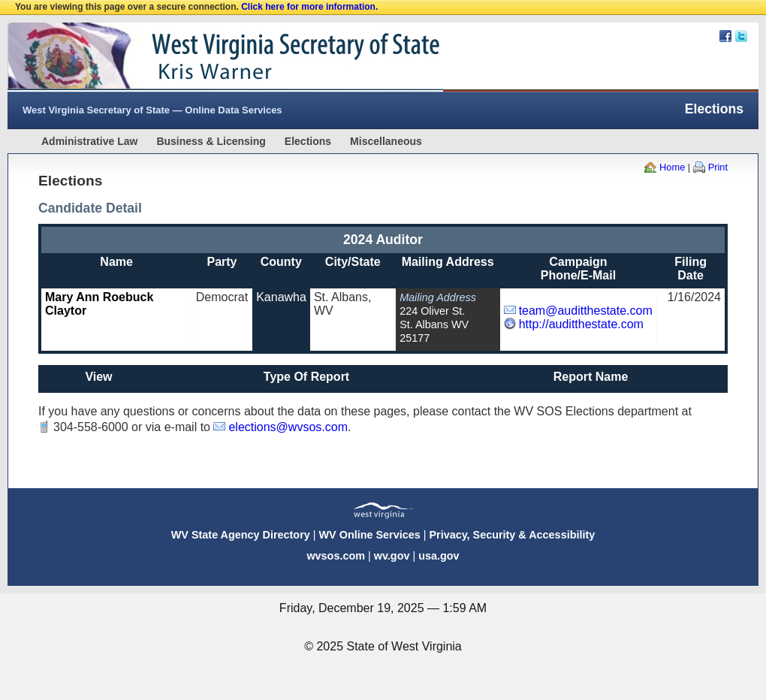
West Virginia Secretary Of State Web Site (201, 57)
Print (718, 167)
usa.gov (439, 556)
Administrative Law (89, 141)
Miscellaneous (386, 141)
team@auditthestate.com (586, 311)
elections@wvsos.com (288, 427)
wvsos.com (336, 556)
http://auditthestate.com (581, 324)
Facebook (725, 36)
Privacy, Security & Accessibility (512, 535)
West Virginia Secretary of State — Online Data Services (152, 110)
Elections (308, 141)
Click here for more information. (309, 7)
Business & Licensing (211, 141)
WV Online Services (370, 535)
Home (672, 167)
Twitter (741, 36)
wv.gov (392, 556)
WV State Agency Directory (241, 535)
